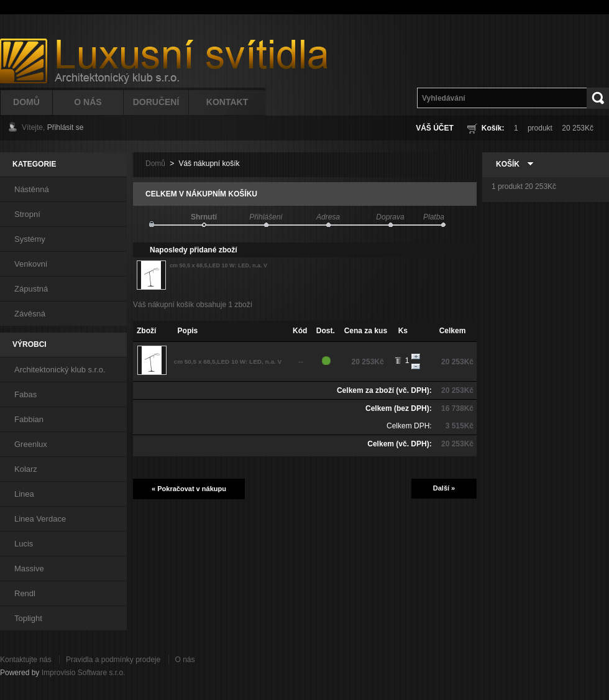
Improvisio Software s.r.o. (84, 673)
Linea (24, 494)
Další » (444, 488)
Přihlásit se (66, 127)
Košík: (493, 128)
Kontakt (227, 102)
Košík (508, 164)
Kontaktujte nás (26, 660)
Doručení (156, 102)
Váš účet (435, 128)
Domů (26, 102)
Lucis (24, 544)
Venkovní (31, 264)
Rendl (25, 593)
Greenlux (31, 444)
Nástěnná (32, 189)
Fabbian (29, 419)
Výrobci (30, 344)
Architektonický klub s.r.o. (60, 370)
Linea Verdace (40, 519)
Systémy (30, 239)
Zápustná (31, 289)
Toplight (28, 618)
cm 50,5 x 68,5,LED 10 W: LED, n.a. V (218, 265)
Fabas (25, 394)
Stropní (27, 214)
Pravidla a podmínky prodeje (113, 660)
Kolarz (26, 469)
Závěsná (30, 314)
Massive (29, 569)
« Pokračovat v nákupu (189, 489)
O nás (185, 660)
